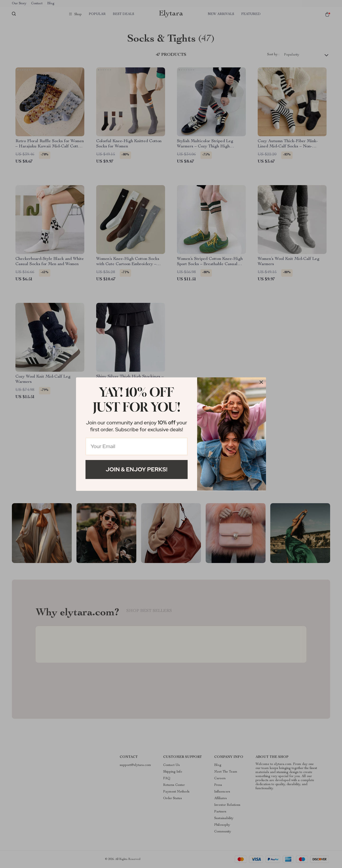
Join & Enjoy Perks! (137, 469)
